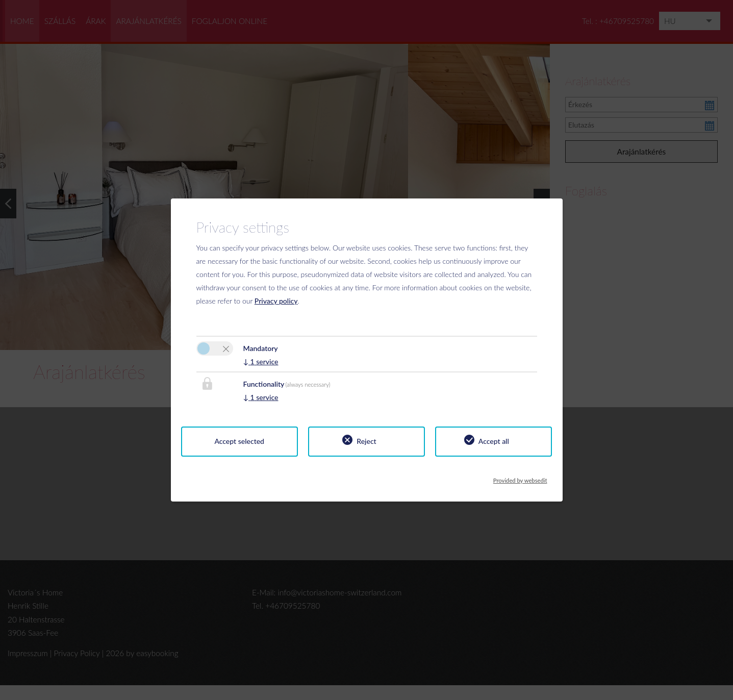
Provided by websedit (520, 478)
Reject (366, 441)
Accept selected (239, 441)
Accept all (494, 441)
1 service (261, 361)
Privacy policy (276, 301)
